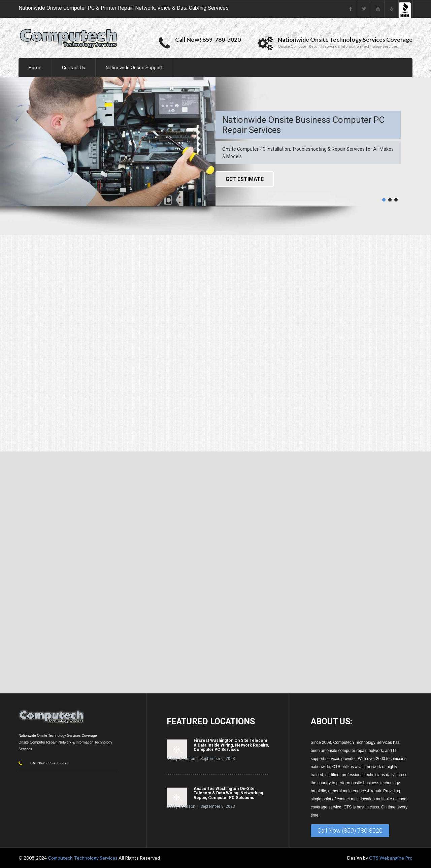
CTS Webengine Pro (391, 858)
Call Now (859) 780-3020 (350, 830)
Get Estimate (245, 179)
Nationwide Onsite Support (134, 68)
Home (35, 68)
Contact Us (74, 68)
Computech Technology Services (83, 858)
